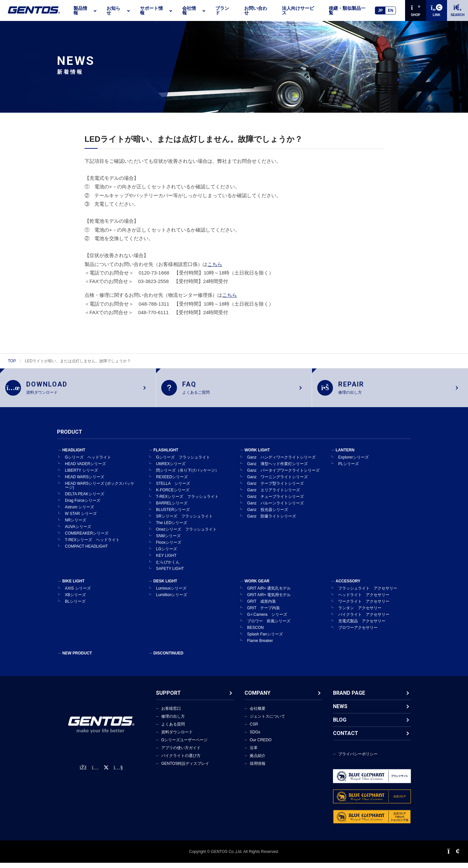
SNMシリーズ (168, 541)
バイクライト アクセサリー (364, 620)
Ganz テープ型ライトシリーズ (275, 489)
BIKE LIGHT (73, 586)
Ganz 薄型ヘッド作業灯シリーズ (277, 469)
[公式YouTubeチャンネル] (118, 773)
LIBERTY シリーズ (81, 476)
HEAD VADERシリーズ (85, 469)
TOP (12, 361)
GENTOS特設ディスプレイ (185, 769)
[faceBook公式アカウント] (83, 773)
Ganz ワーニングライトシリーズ (277, 482)
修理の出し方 (173, 722)
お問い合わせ (256, 10)
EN (390, 10)
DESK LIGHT (165, 586)
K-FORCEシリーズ (173, 495)
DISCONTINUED (168, 658)
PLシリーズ (349, 469)
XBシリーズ (75, 600)
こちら (215, 264)
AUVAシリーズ (78, 532)
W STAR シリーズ (81, 519)
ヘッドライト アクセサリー (364, 600)
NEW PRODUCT (77, 658)
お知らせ (113, 10)
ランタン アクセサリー (360, 613)
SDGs (255, 737)
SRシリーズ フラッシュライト (184, 521)
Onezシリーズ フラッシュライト (186, 535)
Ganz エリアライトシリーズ (273, 495)
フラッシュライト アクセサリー (368, 594)
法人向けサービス (298, 10)
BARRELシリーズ (172, 508)
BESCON (255, 633)
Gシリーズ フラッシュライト (183, 462)
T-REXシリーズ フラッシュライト (187, 502)
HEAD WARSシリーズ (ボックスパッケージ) (100, 491)
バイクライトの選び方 (181, 761)
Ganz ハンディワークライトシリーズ (281, 462)
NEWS (340, 712)
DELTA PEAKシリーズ (85, 499)
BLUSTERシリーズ (173, 515)
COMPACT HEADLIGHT (86, 552)
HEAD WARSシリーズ (85, 482)
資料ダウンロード (177, 737)
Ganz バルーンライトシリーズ (275, 508)
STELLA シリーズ (173, 489)
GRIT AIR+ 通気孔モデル (269, 594)
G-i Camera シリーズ (267, 620)
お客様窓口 (171, 714)
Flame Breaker (260, 646)
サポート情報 (151, 10)
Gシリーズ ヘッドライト (88, 462)
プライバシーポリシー (358, 759)
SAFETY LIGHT (170, 574)
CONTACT (346, 738)
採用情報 (258, 769)
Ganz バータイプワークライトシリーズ (283, 476)
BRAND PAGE (349, 698)
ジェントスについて (267, 722)
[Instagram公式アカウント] (95, 773)
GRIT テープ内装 (263, 613)
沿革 (254, 753)
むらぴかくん (168, 567)
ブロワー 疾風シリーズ (269, 626)
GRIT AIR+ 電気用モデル (269, 600)
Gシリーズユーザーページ (184, 745)
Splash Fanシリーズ (265, 639)
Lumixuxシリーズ (171, 594)
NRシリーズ (76, 525)
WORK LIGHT (257, 455)
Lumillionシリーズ (172, 600)
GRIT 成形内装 (262, 607)
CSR (254, 729)
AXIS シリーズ (78, 594)
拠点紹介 (258, 761)
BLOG (340, 725)
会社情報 (189, 10)
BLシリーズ (75, 607)
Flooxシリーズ (169, 548)
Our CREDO (261, 745)
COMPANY (257, 698)
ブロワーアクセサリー (358, 633)
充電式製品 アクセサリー (362, 626)
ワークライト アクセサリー (364, 607)
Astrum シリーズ (79, 512)
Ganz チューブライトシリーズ (275, 502)
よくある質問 (173, 729)
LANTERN (345, 455)
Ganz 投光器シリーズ (268, 515)
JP (380, 10)
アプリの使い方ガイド (181, 753)
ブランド (222, 10)
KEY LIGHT (166, 561)
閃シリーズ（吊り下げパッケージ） (187, 476)
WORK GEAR (257, 586)
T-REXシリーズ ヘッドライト (92, 545)
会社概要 (258, 714)
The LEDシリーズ (172, 528)
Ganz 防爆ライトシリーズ (272, 521)
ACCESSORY (348, 586)
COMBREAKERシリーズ (87, 538)
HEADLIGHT (74, 455)
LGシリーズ (166, 554)
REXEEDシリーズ (172, 482)
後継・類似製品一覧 (347, 10)
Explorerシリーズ (353, 462)
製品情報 (80, 10)
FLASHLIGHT (166, 455)
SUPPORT (168, 698)
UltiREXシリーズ (171, 469)
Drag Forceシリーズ (83, 506)
